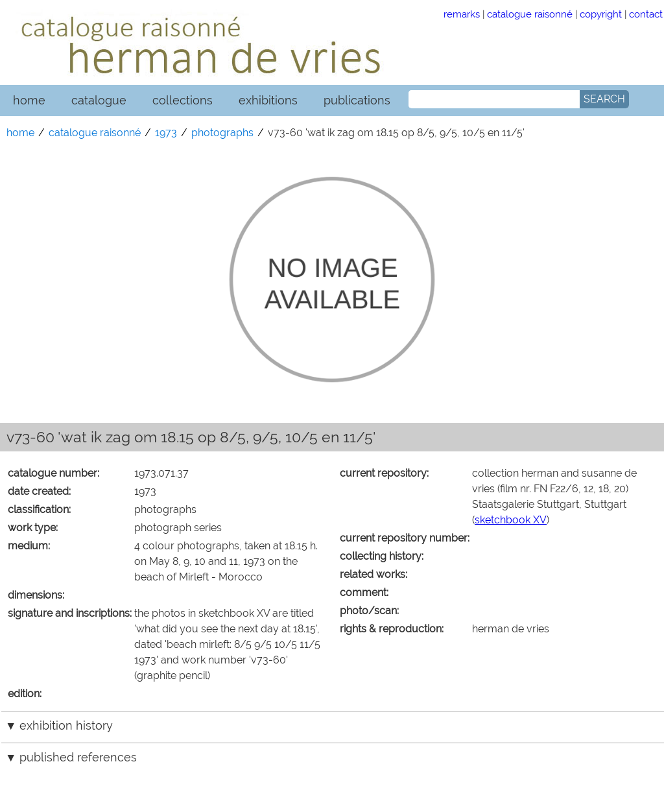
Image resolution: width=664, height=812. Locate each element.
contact (646, 14)
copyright (601, 14)
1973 (166, 133)
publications (357, 100)
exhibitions (268, 100)
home (29, 100)
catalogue (99, 100)
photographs (222, 133)
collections (183, 100)
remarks (462, 14)
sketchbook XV (511, 520)
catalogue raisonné (530, 14)
